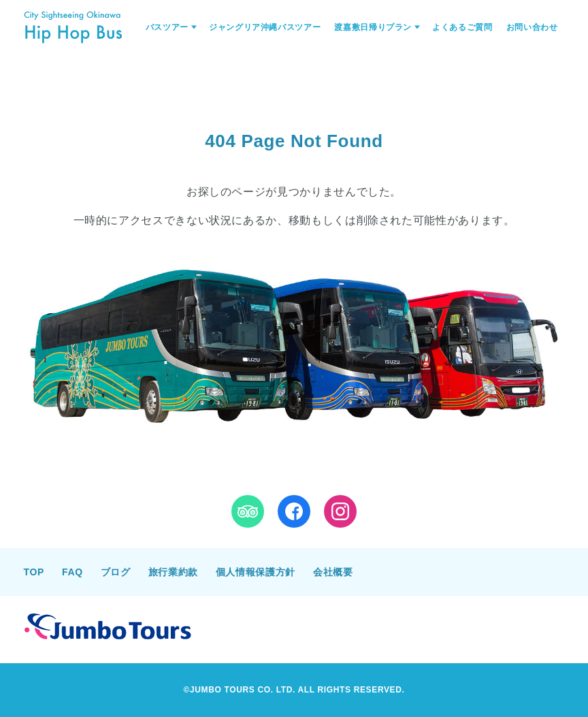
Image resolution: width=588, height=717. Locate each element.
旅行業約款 (173, 572)
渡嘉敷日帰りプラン (373, 27)
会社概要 (333, 572)
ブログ (116, 572)
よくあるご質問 (462, 27)
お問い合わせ (532, 27)
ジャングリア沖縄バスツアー (265, 27)
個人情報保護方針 (256, 572)
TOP (34, 572)
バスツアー (167, 27)
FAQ (72, 572)
